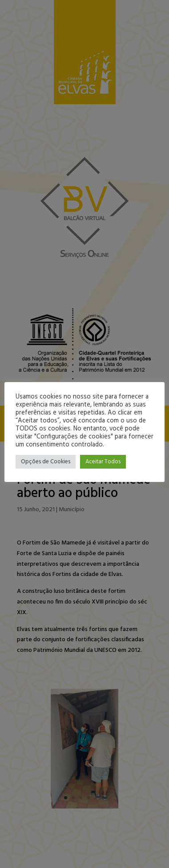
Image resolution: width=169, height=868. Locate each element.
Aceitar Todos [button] (103, 462)
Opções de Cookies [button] (46, 462)
